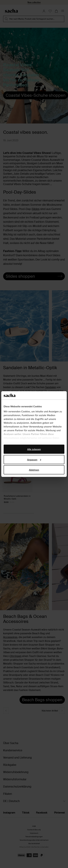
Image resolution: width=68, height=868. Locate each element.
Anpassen (34, 459)
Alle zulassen (34, 449)
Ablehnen (34, 470)
